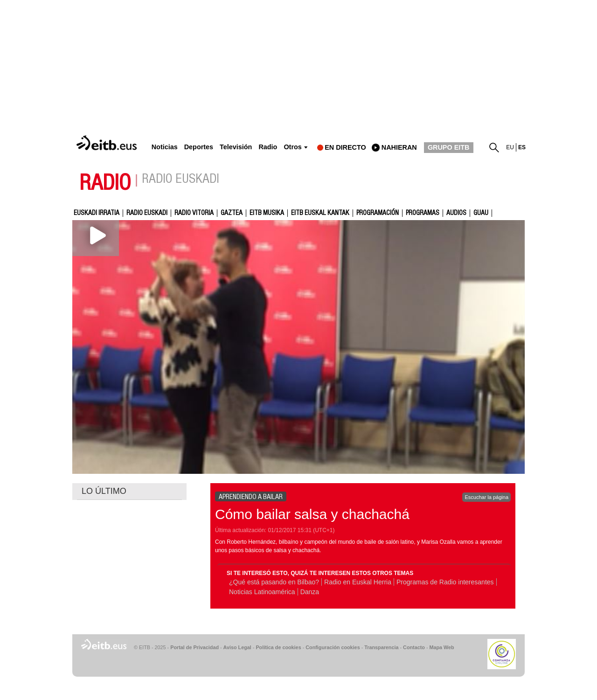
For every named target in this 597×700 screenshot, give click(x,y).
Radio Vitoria (194, 213)
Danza (310, 592)
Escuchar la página (486, 497)
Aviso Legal (237, 647)
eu (510, 147)
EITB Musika (267, 213)
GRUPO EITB (449, 147)
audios (456, 213)
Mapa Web (441, 647)
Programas (423, 213)
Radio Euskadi (147, 213)
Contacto (414, 647)
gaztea (232, 213)
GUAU (481, 213)
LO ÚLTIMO (104, 491)
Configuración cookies (333, 647)
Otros (292, 147)
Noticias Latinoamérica (262, 592)
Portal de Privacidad (194, 647)
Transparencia (381, 647)
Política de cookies (278, 647)
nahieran (399, 147)
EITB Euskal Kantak (320, 213)
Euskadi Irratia (97, 213)
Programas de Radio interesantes (445, 582)
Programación (378, 213)
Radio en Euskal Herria (358, 582)
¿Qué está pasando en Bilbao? (274, 582)
